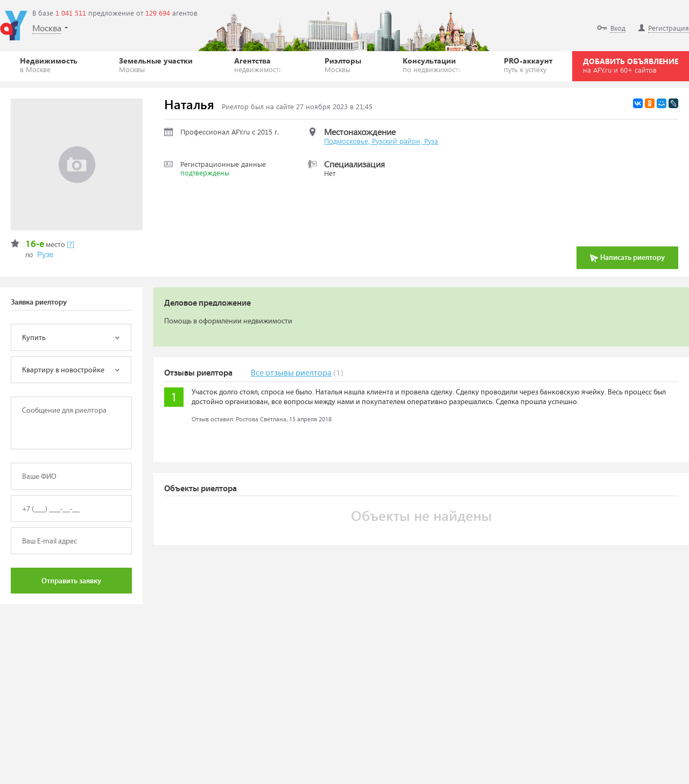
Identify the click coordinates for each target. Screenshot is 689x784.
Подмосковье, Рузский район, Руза (381, 141)
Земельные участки (156, 65)
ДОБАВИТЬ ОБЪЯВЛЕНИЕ (631, 65)
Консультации (433, 65)
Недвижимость (49, 65)
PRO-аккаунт (528, 65)
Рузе (45, 255)
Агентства (259, 65)
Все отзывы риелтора (291, 373)
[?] (71, 245)
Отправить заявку (71, 581)
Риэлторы (343, 65)
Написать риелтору (627, 258)
